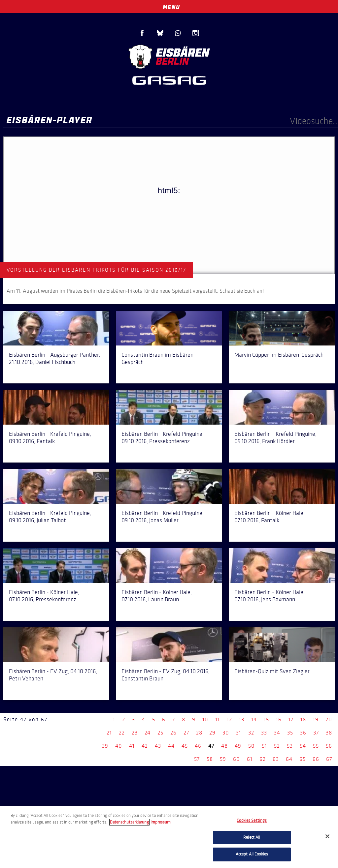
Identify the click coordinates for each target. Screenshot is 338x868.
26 (173, 733)
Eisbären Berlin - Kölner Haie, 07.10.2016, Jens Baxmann (270, 596)
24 (148, 733)
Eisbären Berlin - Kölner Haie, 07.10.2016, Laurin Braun (157, 596)
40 (119, 746)
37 (316, 733)
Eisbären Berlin (169, 56)
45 (185, 746)
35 (290, 733)
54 (303, 746)
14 (254, 719)
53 (290, 746)
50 (252, 746)
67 (329, 759)
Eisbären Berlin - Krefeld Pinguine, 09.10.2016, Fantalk (50, 437)
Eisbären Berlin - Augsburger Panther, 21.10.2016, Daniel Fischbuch (54, 358)
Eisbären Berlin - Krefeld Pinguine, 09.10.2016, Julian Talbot (50, 517)
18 (303, 719)
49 (238, 746)
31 (239, 733)
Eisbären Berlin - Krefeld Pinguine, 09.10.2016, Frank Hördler (275, 437)
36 (303, 733)
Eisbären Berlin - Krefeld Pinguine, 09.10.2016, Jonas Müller (163, 517)
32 (251, 733)
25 (160, 733)
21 (109, 733)
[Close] (327, 836)
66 (316, 759)
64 (289, 759)
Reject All (252, 837)
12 (229, 719)
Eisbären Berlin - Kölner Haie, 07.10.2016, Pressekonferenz (44, 596)
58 (210, 759)
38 (329, 733)
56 (329, 746)
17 (291, 719)
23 (135, 733)
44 (171, 746)
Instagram (196, 33)
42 (145, 746)
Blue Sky (160, 33)
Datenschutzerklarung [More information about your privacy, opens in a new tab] (129, 822)
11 (218, 719)
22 (122, 733)
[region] (169, 837)
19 (316, 719)
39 (105, 746)
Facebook (142, 33)
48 (224, 746)
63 (276, 759)
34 (277, 733)
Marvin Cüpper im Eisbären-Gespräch (279, 355)
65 (303, 759)
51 (264, 746)
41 (132, 746)
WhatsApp (178, 33)
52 (277, 746)
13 (242, 719)
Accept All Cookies (252, 854)
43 (158, 746)
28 (199, 733)
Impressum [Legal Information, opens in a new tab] (161, 822)
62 (263, 759)
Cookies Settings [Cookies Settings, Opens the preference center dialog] (252, 821)
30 (226, 733)
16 (279, 719)
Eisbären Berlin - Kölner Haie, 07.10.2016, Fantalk (270, 517)
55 (316, 746)
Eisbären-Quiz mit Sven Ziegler (272, 671)
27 (186, 733)
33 (264, 733)
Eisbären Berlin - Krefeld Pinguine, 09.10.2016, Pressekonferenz (163, 437)
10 (205, 719)
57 (197, 759)
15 (266, 719)
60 (237, 759)
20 (329, 719)
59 (223, 759)
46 (198, 746)
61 (250, 759)
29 (212, 733)
